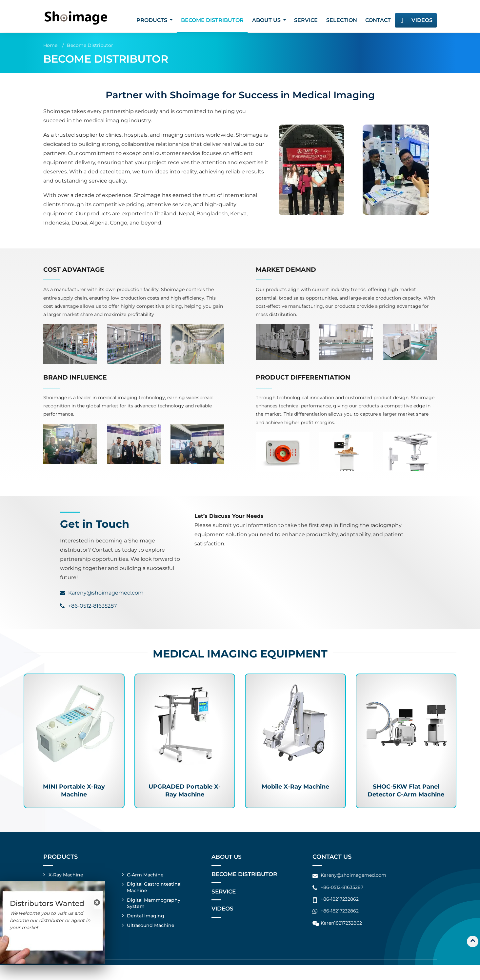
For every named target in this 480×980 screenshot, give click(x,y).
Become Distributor (212, 20)
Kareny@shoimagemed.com (106, 593)
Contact (378, 20)
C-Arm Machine (146, 888)
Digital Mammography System (154, 917)
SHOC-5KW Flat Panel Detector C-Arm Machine (406, 797)
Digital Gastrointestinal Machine (155, 901)
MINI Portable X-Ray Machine (74, 793)
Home (50, 45)
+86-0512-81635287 (92, 606)
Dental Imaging (146, 930)
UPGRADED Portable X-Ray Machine (185, 793)
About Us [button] (267, 20)
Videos (422, 20)
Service (306, 20)
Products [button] (152, 20)
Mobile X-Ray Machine (295, 788)
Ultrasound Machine (151, 940)
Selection (342, 20)
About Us (227, 870)
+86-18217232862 (340, 912)
